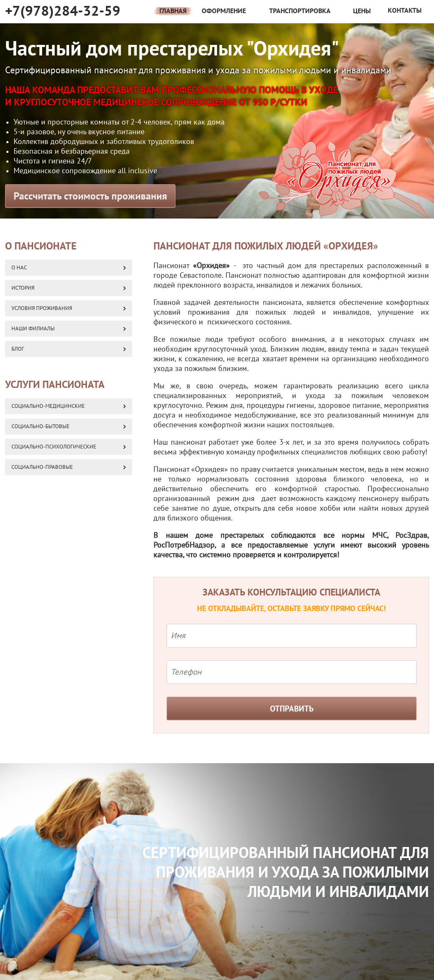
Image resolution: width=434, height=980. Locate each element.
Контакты (405, 6)
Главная (173, 11)
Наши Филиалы (33, 329)
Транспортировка (300, 11)
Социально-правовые (42, 467)
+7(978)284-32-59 (63, 11)
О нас (19, 268)
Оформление (224, 11)
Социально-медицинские (48, 406)
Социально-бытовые (40, 426)
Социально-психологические (54, 447)
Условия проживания (42, 308)
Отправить (292, 709)
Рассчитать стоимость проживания (90, 196)
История (23, 288)
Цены (362, 10)
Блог (18, 349)
